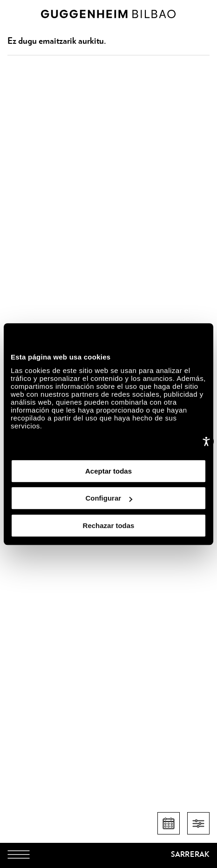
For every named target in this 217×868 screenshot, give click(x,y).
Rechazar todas (109, 526)
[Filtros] (198, 823)
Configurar (109, 498)
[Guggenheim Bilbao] (108, 856)
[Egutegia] (169, 823)
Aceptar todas (108, 471)
